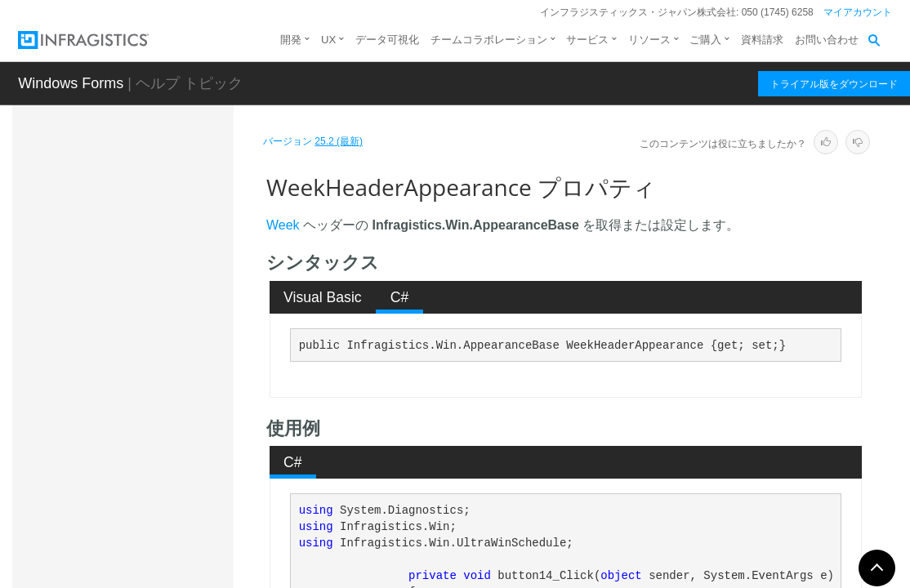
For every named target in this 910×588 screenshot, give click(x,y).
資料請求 (762, 40)
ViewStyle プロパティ (177, 318)
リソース (649, 40)
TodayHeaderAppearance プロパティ (181, 228)
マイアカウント (858, 12)
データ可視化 (387, 40)
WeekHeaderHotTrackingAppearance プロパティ (182, 477)
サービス (587, 40)
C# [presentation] (400, 297)
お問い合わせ (827, 40)
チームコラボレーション (489, 40)
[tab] (323, 297)
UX (328, 40)
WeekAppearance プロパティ (180, 363)
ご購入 (705, 40)
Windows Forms (71, 83)
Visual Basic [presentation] (323, 297)
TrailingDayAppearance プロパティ (180, 273)
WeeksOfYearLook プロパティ (182, 530)
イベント (141, 572)
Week (283, 225)
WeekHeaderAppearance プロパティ (182, 416)
